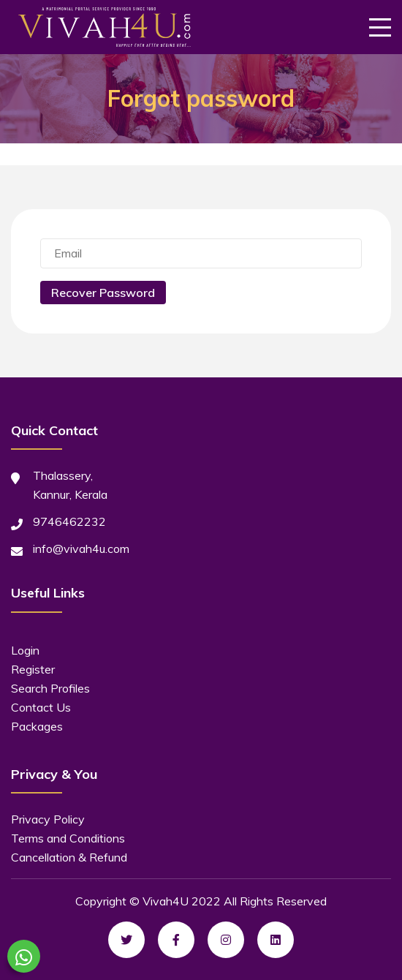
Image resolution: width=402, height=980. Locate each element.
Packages (37, 726)
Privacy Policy (48, 819)
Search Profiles (50, 688)
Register (33, 669)
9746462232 (69, 521)
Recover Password (103, 293)
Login (25, 650)
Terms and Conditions (68, 838)
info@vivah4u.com (81, 549)
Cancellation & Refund (69, 857)
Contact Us (41, 707)
